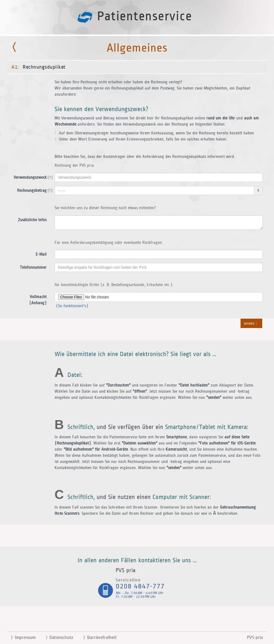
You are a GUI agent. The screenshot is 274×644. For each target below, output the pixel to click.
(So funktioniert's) (71, 306)
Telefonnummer (33, 268)
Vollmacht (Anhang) (38, 300)
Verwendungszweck (32, 178)
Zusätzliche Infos (32, 220)
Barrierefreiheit (98, 638)
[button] (137, 322)
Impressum (21, 638)
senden (251, 324)
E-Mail (41, 254)
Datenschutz (57, 638)
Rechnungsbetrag (34, 191)
